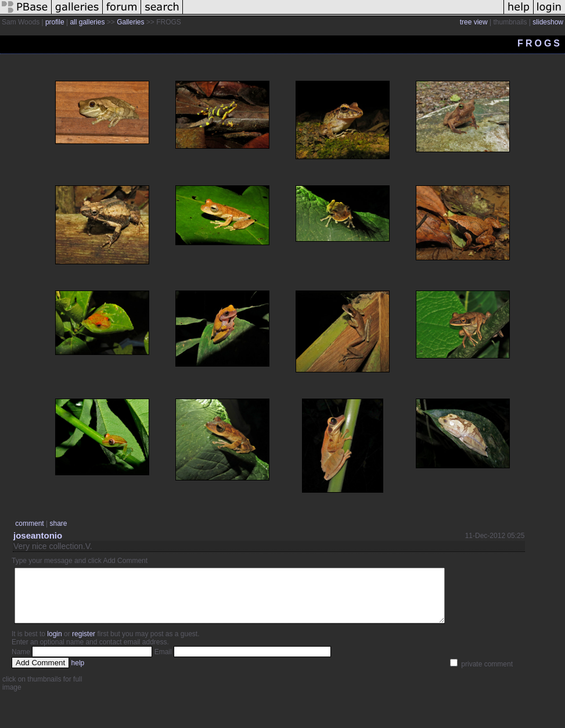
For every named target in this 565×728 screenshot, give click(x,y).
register (84, 644)
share (58, 523)
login (54, 644)
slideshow (548, 22)
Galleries (130, 22)
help (78, 673)
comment (29, 523)
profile (55, 22)
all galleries (87, 22)
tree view (474, 22)
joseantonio (38, 535)
